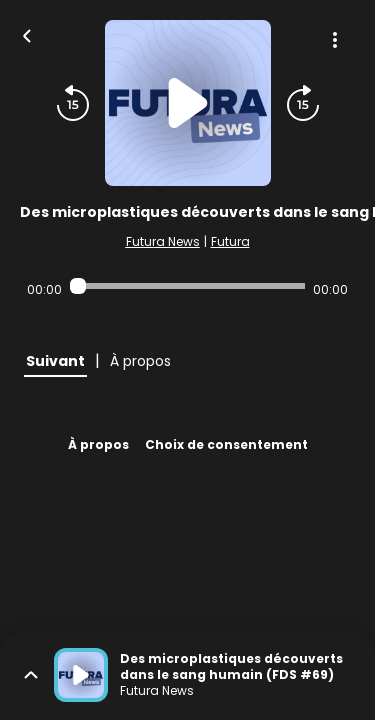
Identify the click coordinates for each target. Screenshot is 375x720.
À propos (98, 444)
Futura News (163, 241)
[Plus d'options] (335, 40)
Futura (230, 241)
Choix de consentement (226, 444)
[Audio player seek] (187, 286)
